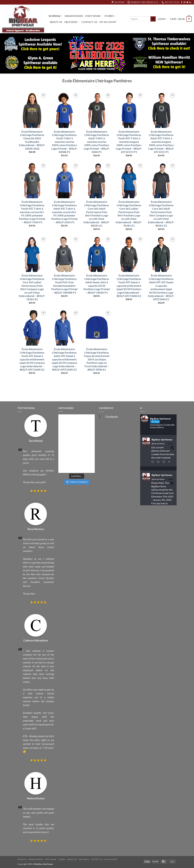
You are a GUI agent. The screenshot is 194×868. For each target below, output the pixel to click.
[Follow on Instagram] (184, 2)
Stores (110, 16)
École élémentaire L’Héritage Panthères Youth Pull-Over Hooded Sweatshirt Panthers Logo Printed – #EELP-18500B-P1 (64, 284)
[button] (162, 19)
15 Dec (171, 479)
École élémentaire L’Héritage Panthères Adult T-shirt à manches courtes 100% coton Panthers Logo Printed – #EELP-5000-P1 (97, 142)
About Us (56, 22)
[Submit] (153, 19)
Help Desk (72, 22)
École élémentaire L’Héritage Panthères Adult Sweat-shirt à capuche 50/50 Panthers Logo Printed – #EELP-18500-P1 (97, 284)
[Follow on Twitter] (187, 2)
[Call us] (190, 2)
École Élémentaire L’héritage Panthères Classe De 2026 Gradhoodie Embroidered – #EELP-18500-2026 (32, 140)
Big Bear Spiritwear (162, 439)
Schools (56, 16)
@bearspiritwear (158, 444)
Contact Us (89, 22)
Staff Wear (94, 16)
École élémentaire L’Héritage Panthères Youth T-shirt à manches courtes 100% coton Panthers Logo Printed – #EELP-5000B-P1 (64, 142)
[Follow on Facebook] (182, 2)
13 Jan (171, 444)
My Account (108, 22)
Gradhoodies (74, 16)
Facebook (111, 417)
